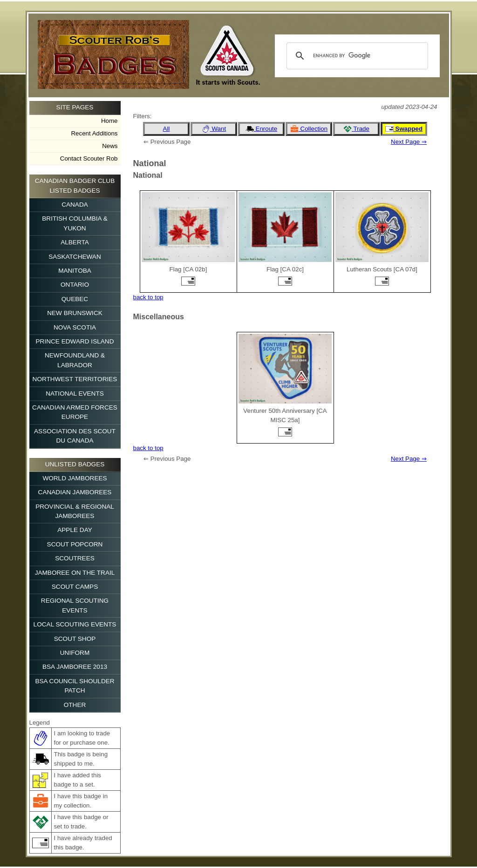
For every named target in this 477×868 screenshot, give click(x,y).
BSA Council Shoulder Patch (75, 686)
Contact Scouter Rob (89, 158)
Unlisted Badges (75, 464)
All (167, 129)
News (110, 146)
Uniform (75, 653)
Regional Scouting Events (75, 605)
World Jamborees (75, 478)
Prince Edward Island (75, 341)
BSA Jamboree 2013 (75, 667)
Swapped (404, 129)
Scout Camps (75, 587)
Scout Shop (75, 639)
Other (75, 705)
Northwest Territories (75, 379)
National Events (75, 394)
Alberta (75, 242)
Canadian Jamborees (75, 492)
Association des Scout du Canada (75, 436)
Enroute (261, 129)
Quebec (75, 299)
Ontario (75, 285)
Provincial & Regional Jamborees (75, 511)
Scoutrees (75, 558)
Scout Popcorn (75, 544)
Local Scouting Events (75, 624)
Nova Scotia (75, 327)
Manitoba (75, 271)
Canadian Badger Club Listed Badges (75, 185)
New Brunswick (75, 313)
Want (214, 129)
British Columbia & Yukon (75, 223)
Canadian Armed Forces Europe (75, 412)
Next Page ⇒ (409, 142)
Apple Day (75, 530)
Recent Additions (94, 133)
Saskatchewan (75, 257)
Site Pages (75, 107)
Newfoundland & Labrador (75, 360)
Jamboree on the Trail (75, 573)
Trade (356, 129)
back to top (148, 297)
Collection (309, 129)
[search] (356, 56)
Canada (75, 205)
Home (109, 121)
